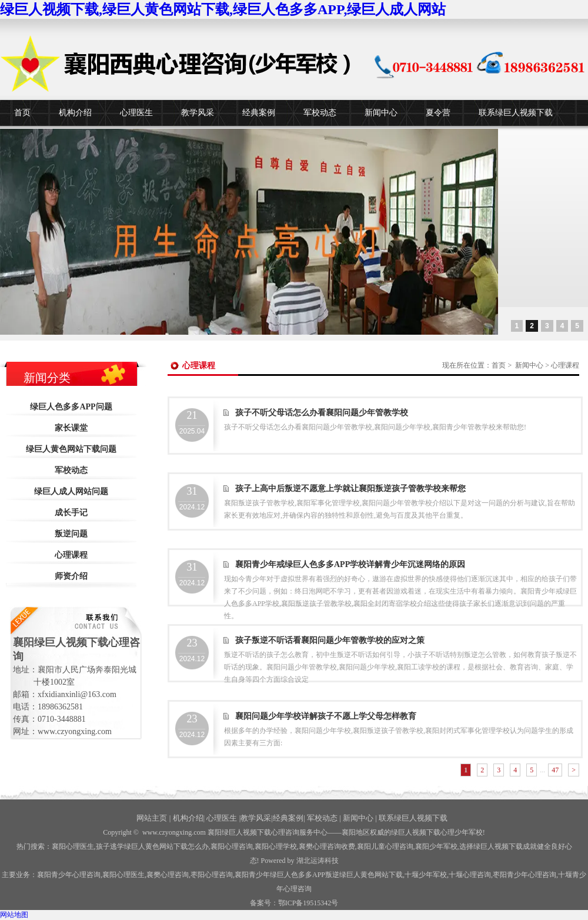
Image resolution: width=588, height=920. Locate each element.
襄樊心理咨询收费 (327, 846)
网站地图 (14, 915)
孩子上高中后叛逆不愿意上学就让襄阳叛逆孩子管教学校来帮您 (350, 489)
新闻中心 (381, 113)
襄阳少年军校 (436, 846)
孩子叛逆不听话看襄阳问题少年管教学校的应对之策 (330, 640)
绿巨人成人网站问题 (71, 491)
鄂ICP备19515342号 (308, 903)
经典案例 (259, 113)
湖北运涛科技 (318, 861)
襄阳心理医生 (73, 846)
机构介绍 (75, 113)
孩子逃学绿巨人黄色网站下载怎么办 (152, 846)
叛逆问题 (71, 534)
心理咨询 (470, 875)
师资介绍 (71, 576)
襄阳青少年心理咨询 (69, 875)
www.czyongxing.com (174, 832)
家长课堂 (71, 428)
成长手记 (71, 513)
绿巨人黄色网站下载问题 (71, 449)
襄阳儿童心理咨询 (385, 846)
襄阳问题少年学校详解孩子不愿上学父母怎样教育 (326, 716)
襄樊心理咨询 (168, 875)
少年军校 (426, 875)
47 (555, 770)
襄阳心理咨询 (232, 846)
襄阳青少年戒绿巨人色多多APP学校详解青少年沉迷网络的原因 (350, 564)
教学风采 (198, 113)
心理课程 (71, 555)
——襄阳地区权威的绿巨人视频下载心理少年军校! (406, 832)
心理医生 (136, 113)
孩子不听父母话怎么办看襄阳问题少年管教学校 (322, 413)
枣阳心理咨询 (212, 875)
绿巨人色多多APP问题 (71, 407)
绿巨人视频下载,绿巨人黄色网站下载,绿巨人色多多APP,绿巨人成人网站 (223, 9)
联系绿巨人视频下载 (516, 113)
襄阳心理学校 (276, 846)
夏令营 (438, 113)
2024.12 (192, 498)
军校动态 (320, 113)
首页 (22, 113)
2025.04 (192, 422)
